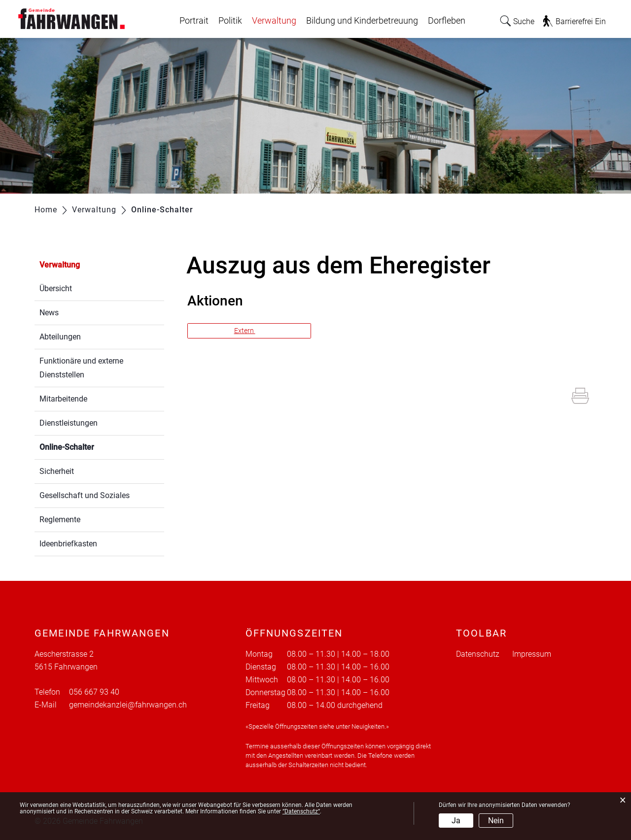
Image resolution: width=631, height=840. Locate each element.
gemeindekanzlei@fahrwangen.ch (128, 705)
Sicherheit (57, 471)
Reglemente (60, 520)
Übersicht (56, 288)
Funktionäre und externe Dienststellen (81, 368)
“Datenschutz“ (301, 811)
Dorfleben (447, 21)
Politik (230, 21)
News (49, 313)
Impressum (532, 654)
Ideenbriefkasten (68, 544)
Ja (456, 821)
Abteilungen (60, 337)
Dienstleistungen (69, 423)
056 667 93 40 (94, 692)
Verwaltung (274, 21)
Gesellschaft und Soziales (85, 495)
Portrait (194, 21)
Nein (496, 821)
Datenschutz (478, 654)
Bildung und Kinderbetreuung (362, 21)
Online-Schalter (90, 446)
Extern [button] (245, 331)
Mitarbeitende (63, 399)
